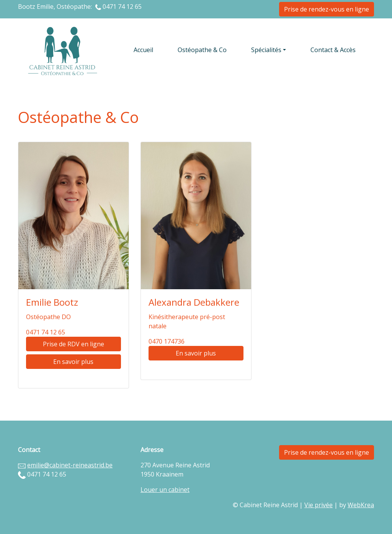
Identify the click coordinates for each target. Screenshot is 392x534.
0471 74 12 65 (122, 7)
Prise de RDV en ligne (73, 344)
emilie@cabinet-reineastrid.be (70, 465)
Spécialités (266, 50)
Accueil (143, 50)
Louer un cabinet (165, 490)
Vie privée (318, 505)
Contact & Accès (333, 50)
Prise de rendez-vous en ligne (327, 9)
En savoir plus (73, 362)
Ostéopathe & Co (202, 50)
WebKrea (361, 505)
